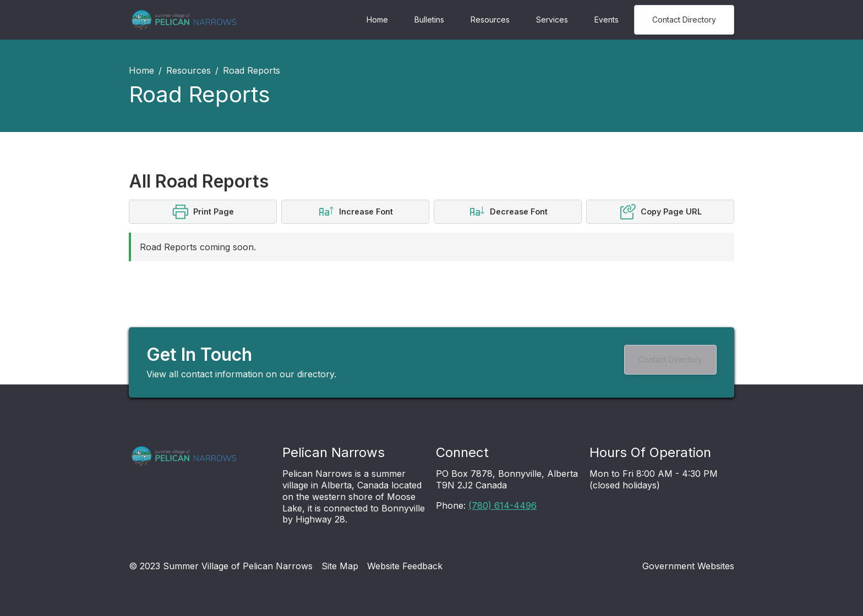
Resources (490, 20)
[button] (203, 212)
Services (552, 20)
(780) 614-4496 (502, 505)
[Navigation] (184, 20)
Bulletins (429, 20)
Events (607, 20)
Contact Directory (684, 20)
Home (377, 20)
